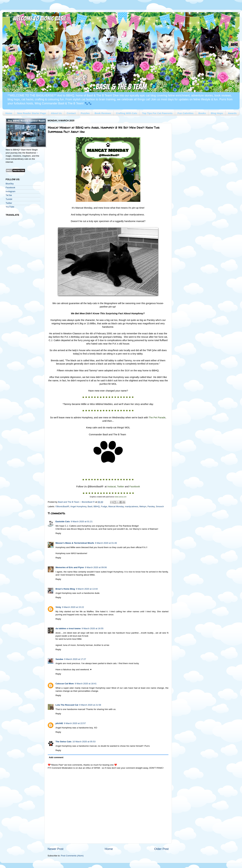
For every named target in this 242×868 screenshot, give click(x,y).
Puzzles (85, 113)
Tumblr (9, 199)
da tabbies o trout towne (68, 628)
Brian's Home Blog (65, 589)
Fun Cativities (185, 113)
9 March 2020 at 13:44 (87, 589)
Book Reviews (103, 113)
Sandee (59, 659)
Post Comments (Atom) (72, 856)
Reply (58, 533)
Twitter (9, 203)
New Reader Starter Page (31, 113)
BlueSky (10, 184)
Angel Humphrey (78, 506)
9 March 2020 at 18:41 (86, 684)
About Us (56, 113)
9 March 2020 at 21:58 (90, 705)
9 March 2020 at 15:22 (73, 607)
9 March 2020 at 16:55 (93, 628)
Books (202, 113)
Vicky (58, 607)
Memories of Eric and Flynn (70, 567)
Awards (232, 113)
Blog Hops (217, 113)
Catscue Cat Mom (65, 684)
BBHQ (97, 506)
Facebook (10, 188)
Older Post (161, 849)
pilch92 (59, 723)
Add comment (56, 757)
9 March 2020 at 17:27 (75, 659)
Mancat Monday (116, 506)
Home (9, 113)
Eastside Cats (63, 521)
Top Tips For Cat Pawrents (157, 113)
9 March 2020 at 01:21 (82, 521)
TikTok (9, 195)
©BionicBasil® (62, 506)
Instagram (10, 191)
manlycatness (132, 506)
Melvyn (143, 506)
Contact (71, 113)
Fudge (104, 506)
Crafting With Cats (127, 113)
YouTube (10, 207)
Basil (90, 506)
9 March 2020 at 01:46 (106, 543)
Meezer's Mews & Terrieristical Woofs (75, 543)
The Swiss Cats (63, 742)
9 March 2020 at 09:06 (96, 567)
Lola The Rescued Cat (67, 705)
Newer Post (55, 849)
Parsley (151, 506)
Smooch (160, 506)
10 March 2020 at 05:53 (84, 742)
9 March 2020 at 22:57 (75, 723)
